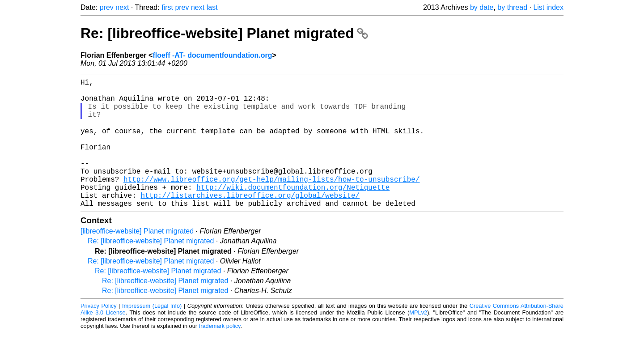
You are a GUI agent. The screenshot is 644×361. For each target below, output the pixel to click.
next (122, 7)
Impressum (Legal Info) (152, 334)
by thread (512, 7)
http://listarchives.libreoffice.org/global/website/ (250, 221)
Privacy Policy (99, 334)
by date (482, 7)
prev (107, 7)
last (212, 7)
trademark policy (220, 354)
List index (548, 7)
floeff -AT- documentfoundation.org (212, 55)
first (167, 7)
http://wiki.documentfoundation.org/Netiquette (293, 212)
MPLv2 (418, 341)
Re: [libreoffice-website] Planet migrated (224, 33)
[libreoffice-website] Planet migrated (137, 259)
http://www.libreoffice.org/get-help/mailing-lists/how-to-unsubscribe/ (271, 202)
